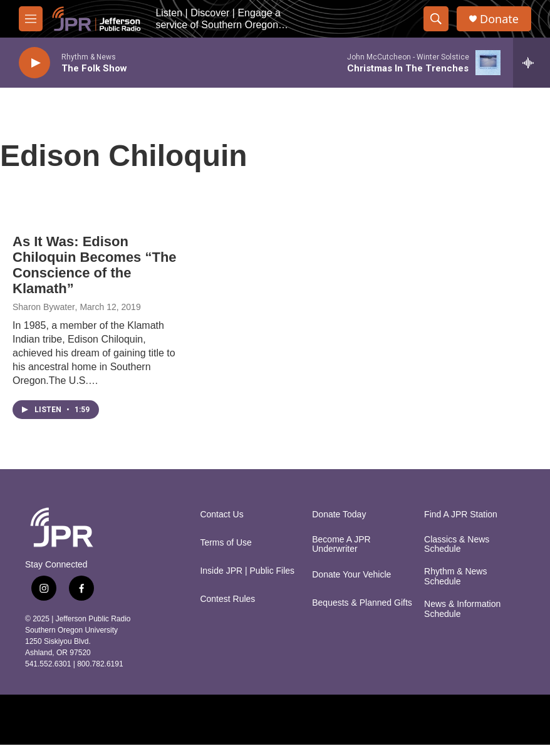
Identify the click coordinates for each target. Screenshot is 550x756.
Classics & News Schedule (457, 545)
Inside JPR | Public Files (247, 571)
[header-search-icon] (436, 19)
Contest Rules (227, 599)
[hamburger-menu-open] (31, 19)
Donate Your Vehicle (351, 575)
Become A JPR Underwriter (341, 545)
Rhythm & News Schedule (455, 577)
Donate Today (339, 515)
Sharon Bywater (44, 307)
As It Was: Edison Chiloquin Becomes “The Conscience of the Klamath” (95, 265)
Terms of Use (226, 543)
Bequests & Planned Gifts (362, 603)
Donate (499, 19)
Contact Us (221, 515)
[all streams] (532, 63)
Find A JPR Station (461, 515)
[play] (34, 63)
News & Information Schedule (462, 609)
